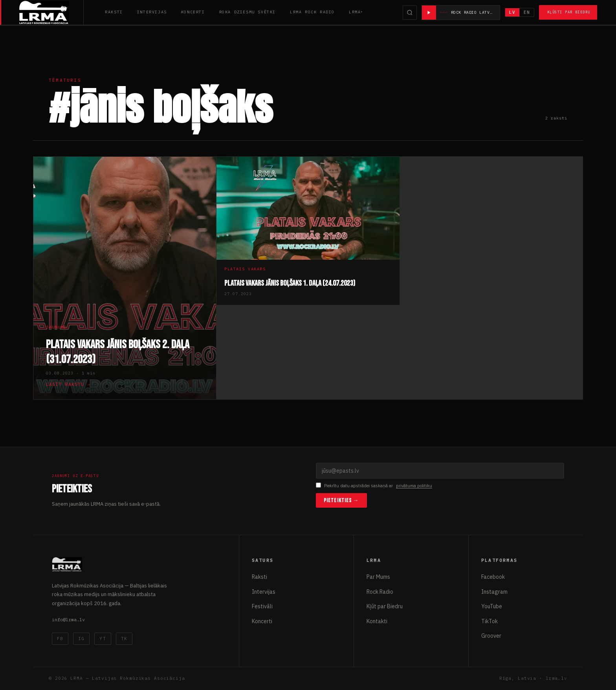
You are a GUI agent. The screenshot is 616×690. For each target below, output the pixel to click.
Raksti (114, 12)
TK (124, 639)
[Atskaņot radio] (429, 13)
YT (103, 639)
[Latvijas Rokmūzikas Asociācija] (51, 12)
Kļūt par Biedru (385, 606)
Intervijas (152, 12)
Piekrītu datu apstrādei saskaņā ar (374, 486)
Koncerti (193, 12)
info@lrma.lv (68, 619)
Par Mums (378, 577)
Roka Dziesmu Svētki (247, 12)
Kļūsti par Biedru (569, 12)
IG (81, 639)
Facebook (493, 577)
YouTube (492, 606)
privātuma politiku (414, 486)
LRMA (355, 12)
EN (527, 12)
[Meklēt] (410, 13)
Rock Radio (380, 592)
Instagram (494, 592)
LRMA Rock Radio (312, 12)
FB (60, 639)
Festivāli (262, 606)
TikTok (489, 621)
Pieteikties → (341, 500)
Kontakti (377, 621)
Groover (491, 636)
